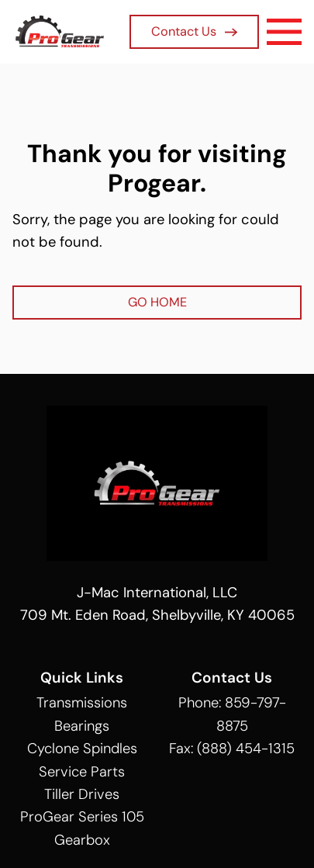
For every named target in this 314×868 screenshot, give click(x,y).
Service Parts (82, 772)
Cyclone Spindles (82, 749)
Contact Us (194, 32)
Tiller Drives (82, 794)
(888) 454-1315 (246, 749)
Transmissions (82, 703)
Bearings (82, 726)
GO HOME (157, 302)
